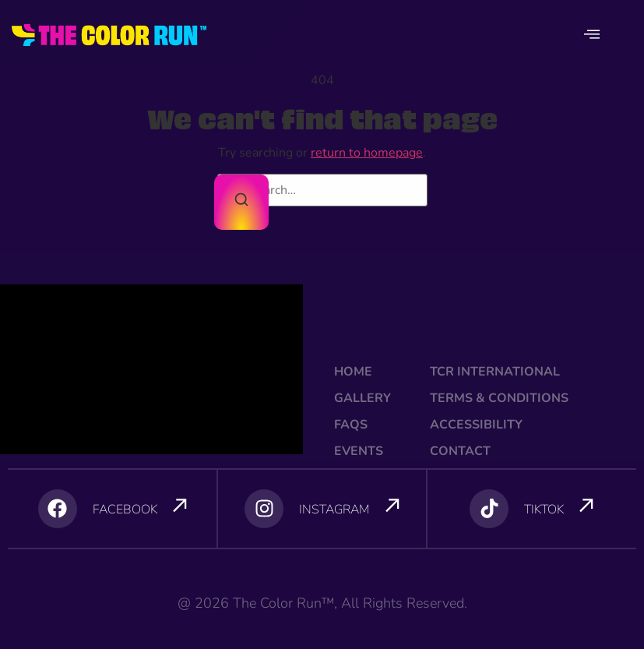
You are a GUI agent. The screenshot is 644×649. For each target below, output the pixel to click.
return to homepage (367, 153)
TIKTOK (544, 510)
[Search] (241, 202)
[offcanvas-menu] (592, 35)
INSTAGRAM (334, 510)
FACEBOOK (125, 510)
